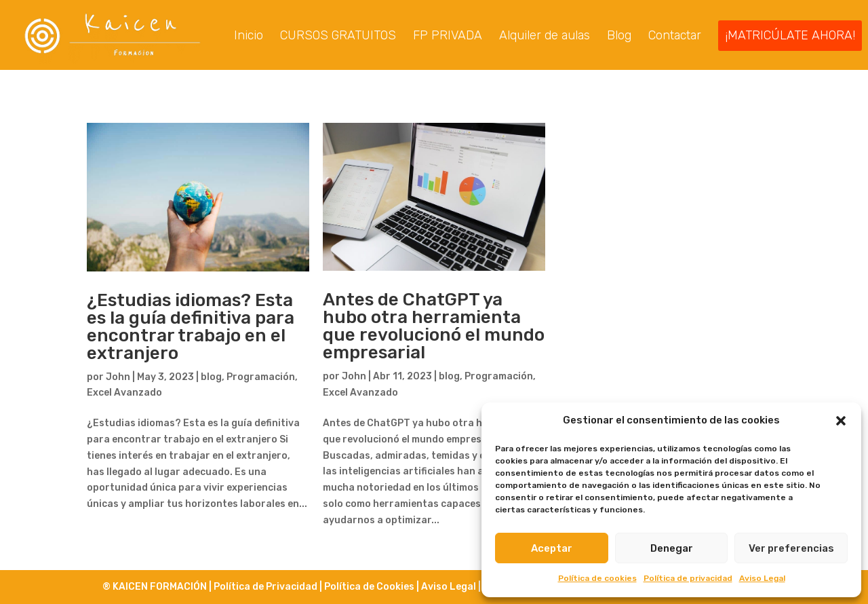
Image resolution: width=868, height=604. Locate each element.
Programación (261, 378)
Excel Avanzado (124, 394)
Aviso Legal (762, 578)
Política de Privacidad (267, 587)
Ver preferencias (791, 548)
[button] (841, 421)
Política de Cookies (369, 587)
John (118, 378)
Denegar (672, 548)
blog (211, 378)
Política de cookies (597, 578)
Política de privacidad (688, 578)
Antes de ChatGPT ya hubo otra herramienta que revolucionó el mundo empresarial (434, 327)
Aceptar (552, 548)
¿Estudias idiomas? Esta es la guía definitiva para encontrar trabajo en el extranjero (191, 328)
